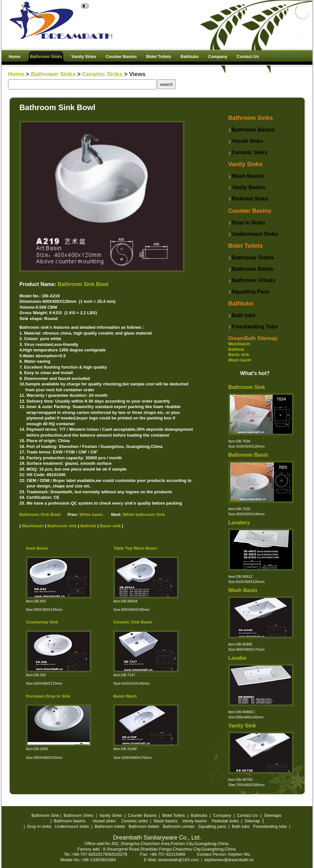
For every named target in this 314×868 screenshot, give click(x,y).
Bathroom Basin (248, 455)
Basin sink (239, 354)
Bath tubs (241, 826)
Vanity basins (195, 821)
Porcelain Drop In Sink (48, 696)
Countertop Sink (42, 622)
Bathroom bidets (144, 826)
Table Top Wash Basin (135, 548)
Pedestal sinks (225, 821)
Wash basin (240, 360)
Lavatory (239, 523)
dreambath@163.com (179, 860)
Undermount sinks (72, 826)
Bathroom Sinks (53, 74)
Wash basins (165, 821)
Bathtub (236, 349)
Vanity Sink (242, 726)
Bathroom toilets (110, 826)
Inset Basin (37, 548)
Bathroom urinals (179, 826)
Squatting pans (212, 826)
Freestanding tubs (270, 826)
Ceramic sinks (135, 821)
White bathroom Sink (144, 514)
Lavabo (237, 658)
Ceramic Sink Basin (133, 622)
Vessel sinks (104, 821)
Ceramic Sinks (102, 74)
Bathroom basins (70, 821)
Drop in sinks (39, 826)
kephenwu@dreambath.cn (229, 860)
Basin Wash (125, 696)
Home (16, 74)
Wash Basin (243, 590)
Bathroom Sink (247, 387)
